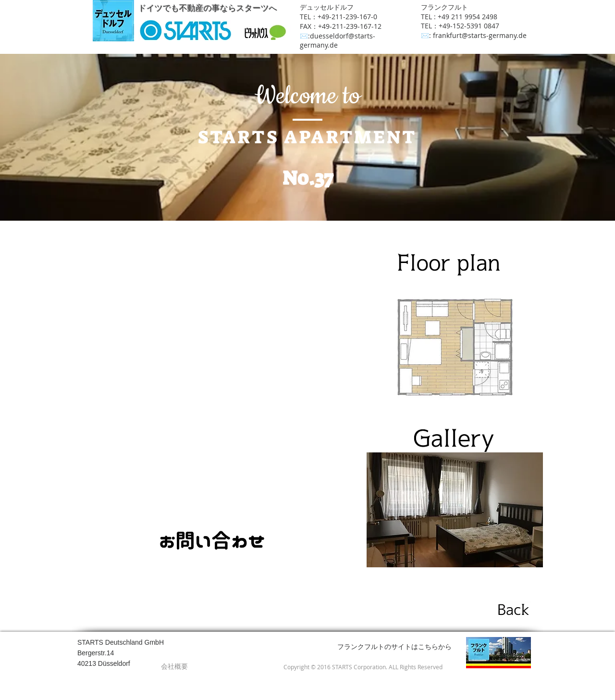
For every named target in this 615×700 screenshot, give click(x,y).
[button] (455, 510)
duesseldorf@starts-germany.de (338, 40)
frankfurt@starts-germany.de (480, 35)
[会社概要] (174, 666)
